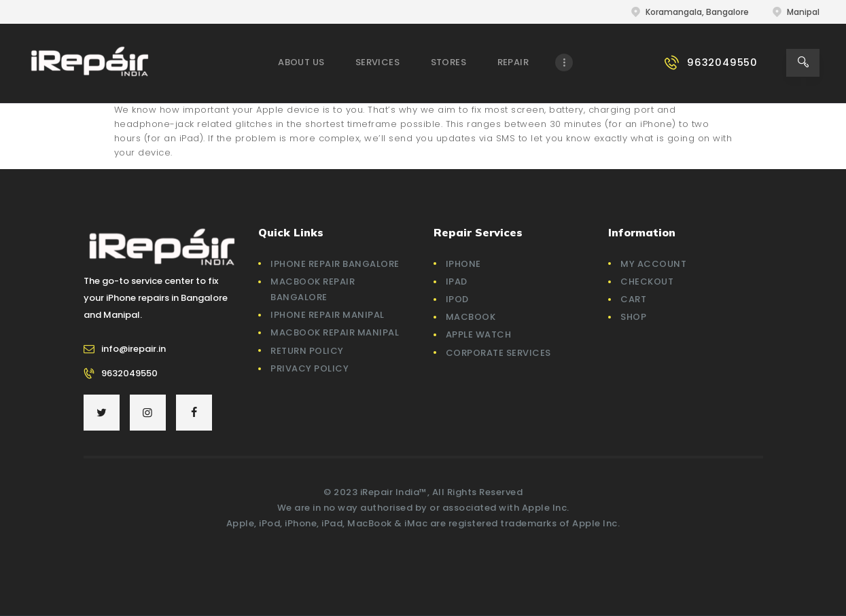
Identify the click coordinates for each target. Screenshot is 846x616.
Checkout (647, 282)
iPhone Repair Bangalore (335, 264)
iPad (457, 282)
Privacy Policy (310, 368)
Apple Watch (479, 334)
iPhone (463, 264)
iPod (457, 299)
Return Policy (307, 351)
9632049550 (129, 373)
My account (653, 264)
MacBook (471, 317)
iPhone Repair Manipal (328, 315)
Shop (633, 317)
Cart (633, 299)
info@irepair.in (134, 349)
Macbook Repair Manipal (335, 332)
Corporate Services (498, 353)
